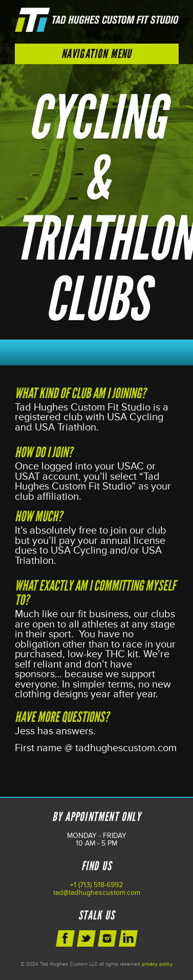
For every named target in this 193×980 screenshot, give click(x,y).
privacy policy (157, 964)
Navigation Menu (97, 54)
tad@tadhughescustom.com (97, 893)
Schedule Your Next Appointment (97, 350)
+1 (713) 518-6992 (97, 885)
